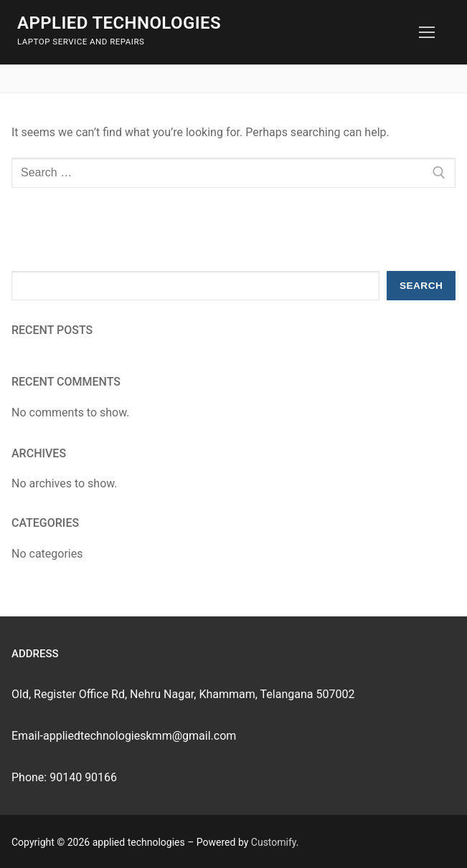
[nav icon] (427, 32)
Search (421, 286)
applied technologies (119, 23)
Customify (274, 842)
